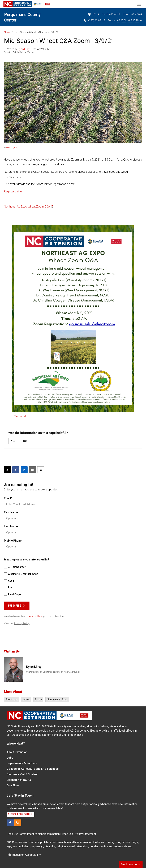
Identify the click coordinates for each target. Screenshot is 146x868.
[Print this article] (41, 470)
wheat (26, 699)
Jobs (10, 758)
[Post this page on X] (7, 470)
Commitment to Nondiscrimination (39, 834)
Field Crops (12, 699)
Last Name (11, 526)
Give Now (13, 785)
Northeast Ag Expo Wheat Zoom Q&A (27, 207)
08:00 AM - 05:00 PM (130, 20)
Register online (13, 191)
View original (12, 148)
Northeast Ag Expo (57, 699)
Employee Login (131, 864)
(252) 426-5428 (94, 20)
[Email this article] (32, 470)
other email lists (34, 616)
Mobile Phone (13, 541)
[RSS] (18, 823)
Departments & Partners (22, 763)
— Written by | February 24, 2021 (27, 49)
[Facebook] (10, 823)
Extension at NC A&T (20, 780)
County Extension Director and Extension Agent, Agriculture (53, 672)
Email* (8, 498)
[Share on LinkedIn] (24, 470)
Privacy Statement (85, 834)
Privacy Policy (22, 623)
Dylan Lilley (24, 49)
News (7, 32)
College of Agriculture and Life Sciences (33, 769)
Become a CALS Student (22, 774)
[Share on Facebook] (16, 470)
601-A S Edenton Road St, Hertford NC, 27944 (115, 14)
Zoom (38, 699)
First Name (11, 512)
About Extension (17, 752)
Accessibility (33, 855)
